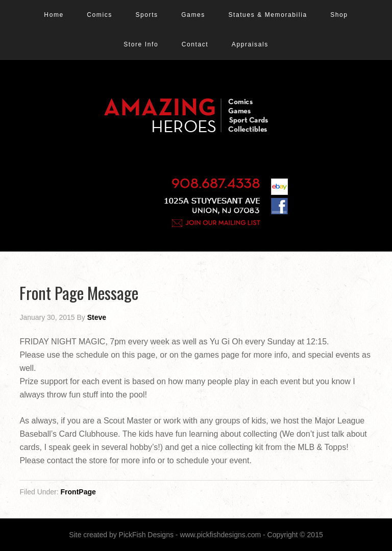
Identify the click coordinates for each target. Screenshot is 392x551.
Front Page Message (79, 293)
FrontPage (78, 492)
